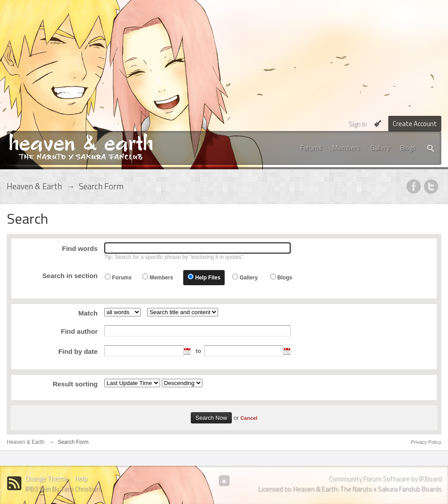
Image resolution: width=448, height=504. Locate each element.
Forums (311, 148)
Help (81, 478)
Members (346, 148)
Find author (80, 331)
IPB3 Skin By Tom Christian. (63, 489)
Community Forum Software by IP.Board (385, 478)
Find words (80, 248)
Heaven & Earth (26, 442)
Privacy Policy (426, 442)
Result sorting (75, 384)
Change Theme (46, 478)
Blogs (408, 148)
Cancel (249, 418)
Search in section (70, 276)
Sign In (357, 124)
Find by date (78, 351)
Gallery (380, 148)
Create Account (415, 124)
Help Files (208, 278)
